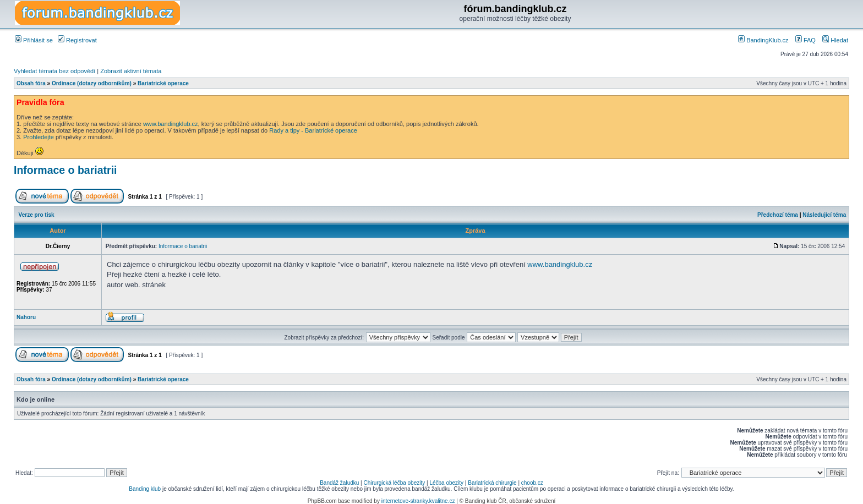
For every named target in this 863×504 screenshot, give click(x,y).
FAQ (805, 40)
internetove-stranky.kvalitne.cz (418, 501)
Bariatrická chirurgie (492, 483)
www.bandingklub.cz (171, 124)
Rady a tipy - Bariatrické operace (313, 130)
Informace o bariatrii (65, 170)
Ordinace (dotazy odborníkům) (92, 83)
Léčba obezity (446, 483)
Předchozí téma (778, 215)
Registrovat (77, 40)
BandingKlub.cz (763, 40)
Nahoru (26, 317)
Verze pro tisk (37, 215)
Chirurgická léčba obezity (395, 483)
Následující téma (824, 215)
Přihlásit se (34, 40)
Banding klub (145, 489)
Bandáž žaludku (339, 483)
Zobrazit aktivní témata (131, 71)
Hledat (835, 40)
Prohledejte (39, 137)
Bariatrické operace (163, 83)
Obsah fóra (31, 83)
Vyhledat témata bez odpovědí (54, 71)
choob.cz (532, 483)
